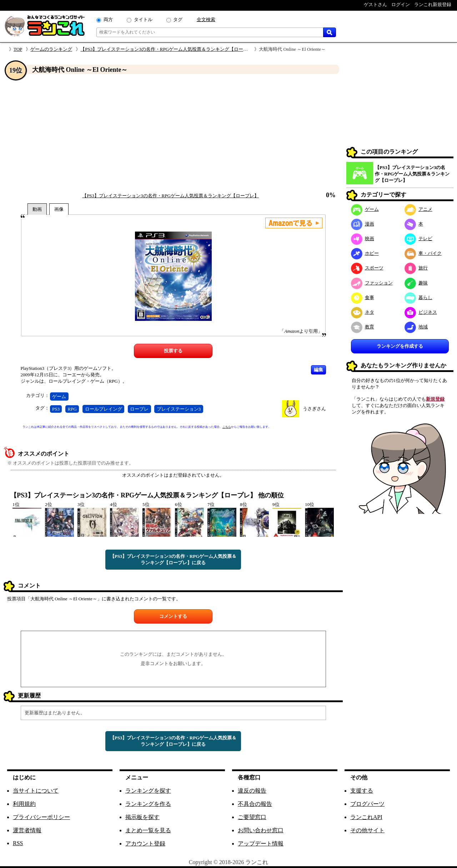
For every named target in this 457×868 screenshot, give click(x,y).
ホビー (365, 253)
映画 (363, 239)
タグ (178, 19)
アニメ (418, 209)
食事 (363, 297)
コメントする (173, 616)
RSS (18, 843)
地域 (416, 327)
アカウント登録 (145, 844)
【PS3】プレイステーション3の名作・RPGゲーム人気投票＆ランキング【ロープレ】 (169, 49)
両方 (108, 19)
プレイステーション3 (179, 409)
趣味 (416, 283)
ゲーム (59, 396)
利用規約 (24, 804)
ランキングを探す (148, 791)
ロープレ (139, 409)
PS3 (56, 409)
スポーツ (367, 268)
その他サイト (367, 830)
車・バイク (423, 253)
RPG (72, 409)
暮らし (418, 297)
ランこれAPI (366, 817)
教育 (363, 327)
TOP (18, 49)
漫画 (363, 224)
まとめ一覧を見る (148, 830)
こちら (227, 427)
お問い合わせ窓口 (261, 830)
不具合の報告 (255, 804)
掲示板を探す (142, 817)
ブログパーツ (367, 804)
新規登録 (435, 399)
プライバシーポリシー (41, 817)
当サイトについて (36, 791)
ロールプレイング (104, 409)
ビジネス (421, 312)
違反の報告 (252, 791)
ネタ (363, 312)
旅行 (416, 268)
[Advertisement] (173, 133)
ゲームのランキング (51, 49)
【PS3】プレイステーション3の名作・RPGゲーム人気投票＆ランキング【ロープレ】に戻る (173, 559)
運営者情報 (27, 830)
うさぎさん (314, 409)
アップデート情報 (261, 844)
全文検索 (206, 19)
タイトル (143, 19)
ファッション (372, 283)
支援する (362, 791)
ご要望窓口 (252, 817)
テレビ (418, 239)
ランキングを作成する (400, 346)
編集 (318, 370)
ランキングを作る (148, 804)
